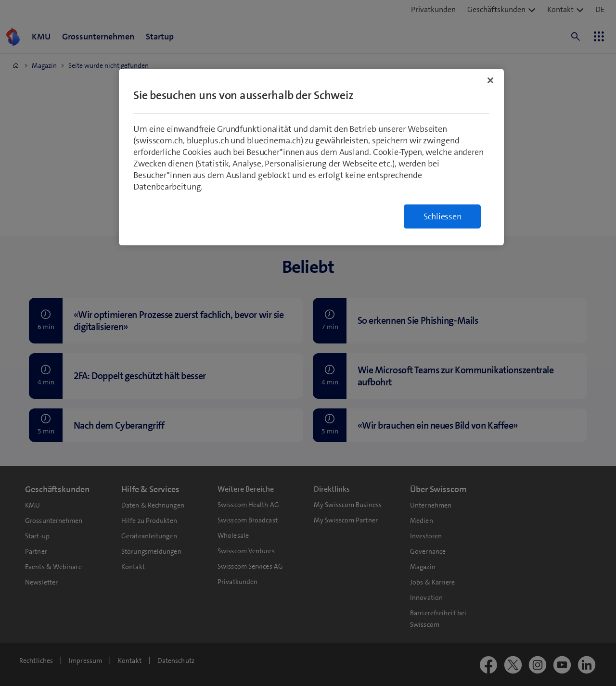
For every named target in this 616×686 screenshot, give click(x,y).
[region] (311, 157)
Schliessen (443, 216)
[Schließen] (490, 80)
